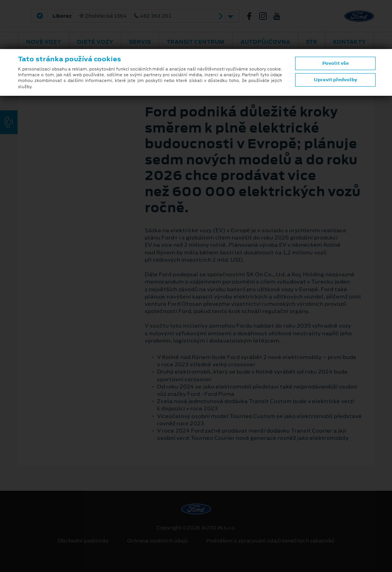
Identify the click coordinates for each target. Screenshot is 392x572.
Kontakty (350, 42)
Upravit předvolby (336, 80)
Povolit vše (336, 63)
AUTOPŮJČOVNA (265, 42)
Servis (140, 42)
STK (312, 42)
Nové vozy (44, 42)
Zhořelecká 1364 (112, 16)
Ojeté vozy (95, 42)
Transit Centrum (195, 42)
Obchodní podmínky (83, 541)
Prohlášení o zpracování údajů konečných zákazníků (270, 541)
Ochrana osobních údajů (158, 541)
